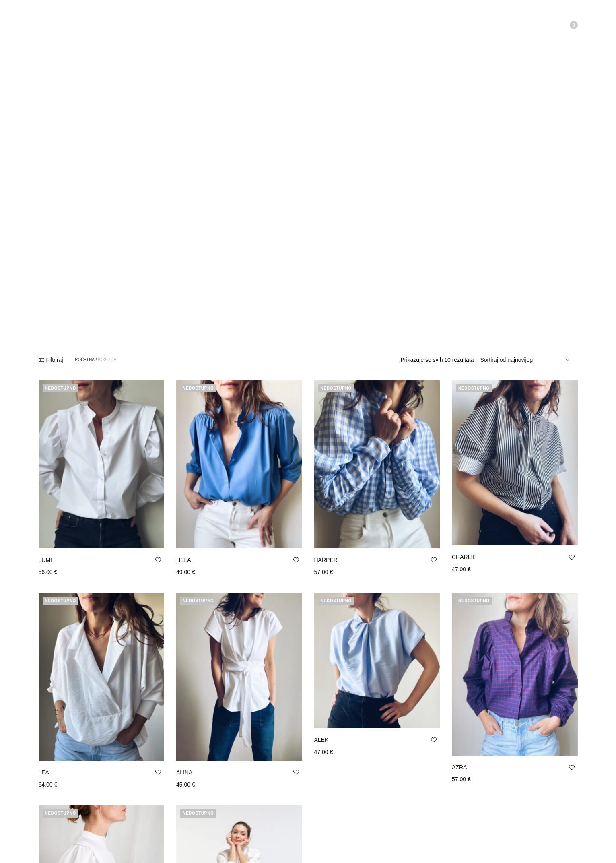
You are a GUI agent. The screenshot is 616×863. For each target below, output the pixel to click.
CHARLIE (464, 557)
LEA (44, 772)
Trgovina (114, 22)
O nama (81, 22)
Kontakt (147, 22)
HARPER (326, 560)
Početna (49, 22)
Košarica (561, 25)
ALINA (184, 772)
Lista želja (524, 25)
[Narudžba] (526, 360)
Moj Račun (478, 25)
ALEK (321, 740)
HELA (184, 560)
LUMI (45, 560)
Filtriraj (51, 360)
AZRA (459, 767)
